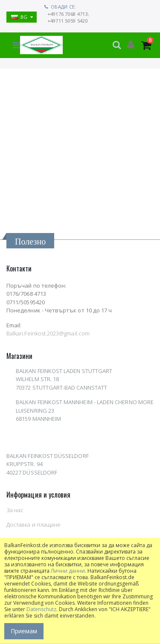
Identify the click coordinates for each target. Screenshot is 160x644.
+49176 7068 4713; (68, 14)
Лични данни (68, 571)
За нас (15, 510)
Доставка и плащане (33, 525)
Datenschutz (41, 609)
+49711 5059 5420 (68, 21)
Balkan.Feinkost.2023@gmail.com (48, 333)
